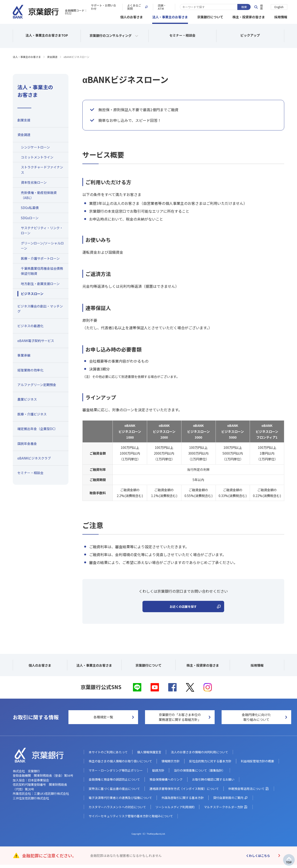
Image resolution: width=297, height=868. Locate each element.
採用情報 (281, 16)
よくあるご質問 (207, 7)
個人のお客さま (132, 16)
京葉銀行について (210, 16)
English (279, 7)
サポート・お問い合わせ (171, 7)
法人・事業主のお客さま (170, 16)
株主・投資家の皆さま (249, 16)
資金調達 (52, 56)
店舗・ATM (236, 7)
